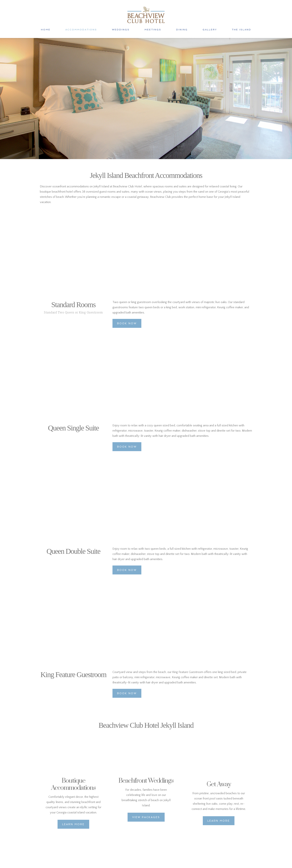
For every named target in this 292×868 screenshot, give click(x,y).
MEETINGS (153, 30)
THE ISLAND (242, 30)
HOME (46, 30)
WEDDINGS (121, 30)
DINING (182, 30)
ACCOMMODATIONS (81, 30)
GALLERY (210, 30)
